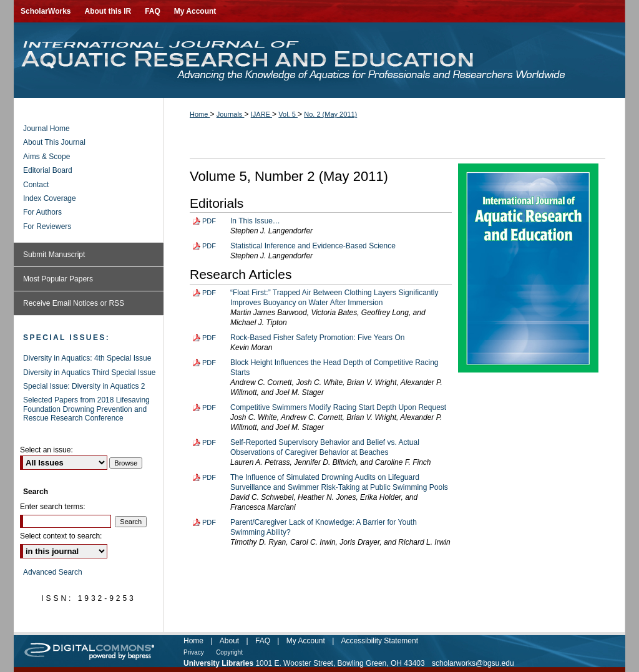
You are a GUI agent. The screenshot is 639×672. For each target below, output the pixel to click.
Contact (36, 185)
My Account (306, 641)
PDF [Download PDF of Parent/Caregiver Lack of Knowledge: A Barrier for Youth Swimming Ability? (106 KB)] (209, 522)
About (229, 641)
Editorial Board (48, 170)
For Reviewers (47, 226)
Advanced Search (53, 572)
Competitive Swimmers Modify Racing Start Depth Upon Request (338, 407)
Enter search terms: (53, 507)
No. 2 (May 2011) (330, 114)
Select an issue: (46, 450)
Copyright (229, 652)
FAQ (263, 641)
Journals (231, 114)
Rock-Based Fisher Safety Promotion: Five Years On (317, 338)
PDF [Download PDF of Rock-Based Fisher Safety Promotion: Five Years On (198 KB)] (209, 338)
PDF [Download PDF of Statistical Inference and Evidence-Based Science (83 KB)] (209, 246)
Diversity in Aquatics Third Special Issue (90, 373)
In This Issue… (255, 221)
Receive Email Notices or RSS (74, 303)
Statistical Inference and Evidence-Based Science (313, 246)
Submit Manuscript (54, 255)
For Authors (42, 212)
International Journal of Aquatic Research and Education (319, 60)
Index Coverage (50, 198)
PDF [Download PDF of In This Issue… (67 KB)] (209, 221)
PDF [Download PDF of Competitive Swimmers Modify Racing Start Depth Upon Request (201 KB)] (209, 407)
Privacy (194, 652)
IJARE (261, 114)
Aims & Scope (46, 157)
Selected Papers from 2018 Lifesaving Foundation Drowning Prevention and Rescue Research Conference (86, 409)
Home (200, 114)
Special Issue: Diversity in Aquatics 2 (84, 386)
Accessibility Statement (380, 641)
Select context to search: (61, 536)
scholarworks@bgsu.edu (473, 663)
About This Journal (54, 142)
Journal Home (46, 129)
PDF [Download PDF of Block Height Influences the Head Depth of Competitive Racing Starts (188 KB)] (209, 363)
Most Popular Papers (58, 279)
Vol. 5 (288, 114)
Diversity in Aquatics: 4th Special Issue (87, 358)
